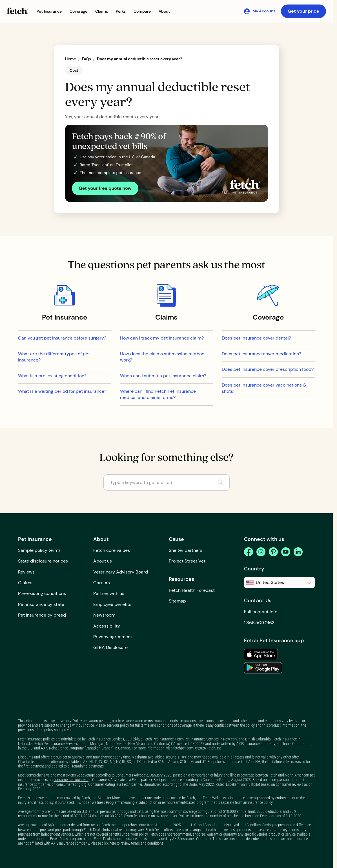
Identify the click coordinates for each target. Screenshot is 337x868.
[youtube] (286, 552)
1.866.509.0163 (259, 623)
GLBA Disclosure (110, 647)
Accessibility (107, 626)
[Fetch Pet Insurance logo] (17, 11)
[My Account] (259, 11)
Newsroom (104, 615)
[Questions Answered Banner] (167, 163)
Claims (25, 583)
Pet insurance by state (41, 604)
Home (71, 59)
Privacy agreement (113, 637)
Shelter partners (186, 550)
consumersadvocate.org (72, 780)
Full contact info (261, 612)
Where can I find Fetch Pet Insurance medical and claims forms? (158, 394)
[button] (49, 11)
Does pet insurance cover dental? (256, 338)
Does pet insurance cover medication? (261, 354)
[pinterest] (273, 552)
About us (103, 561)
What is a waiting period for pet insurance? (62, 391)
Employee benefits (112, 604)
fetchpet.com (183, 748)
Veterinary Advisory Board (121, 572)
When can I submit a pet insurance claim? (163, 376)
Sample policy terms (39, 550)
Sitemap (177, 601)
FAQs (87, 59)
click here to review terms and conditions (133, 843)
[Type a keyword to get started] (167, 483)
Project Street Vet (187, 561)
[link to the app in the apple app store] (261, 654)
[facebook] (249, 552)
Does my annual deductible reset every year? (139, 59)
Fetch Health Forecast (192, 590)
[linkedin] (298, 552)
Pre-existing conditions (42, 593)
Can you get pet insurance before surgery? (62, 338)
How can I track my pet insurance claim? (162, 338)
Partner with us (109, 593)
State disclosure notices (43, 561)
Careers (102, 583)
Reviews (26, 572)
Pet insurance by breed (42, 615)
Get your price (303, 11)
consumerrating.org (71, 784)
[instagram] (261, 552)
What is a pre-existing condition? (52, 376)
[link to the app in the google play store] (263, 668)
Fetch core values (112, 550)
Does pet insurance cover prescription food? (268, 369)
